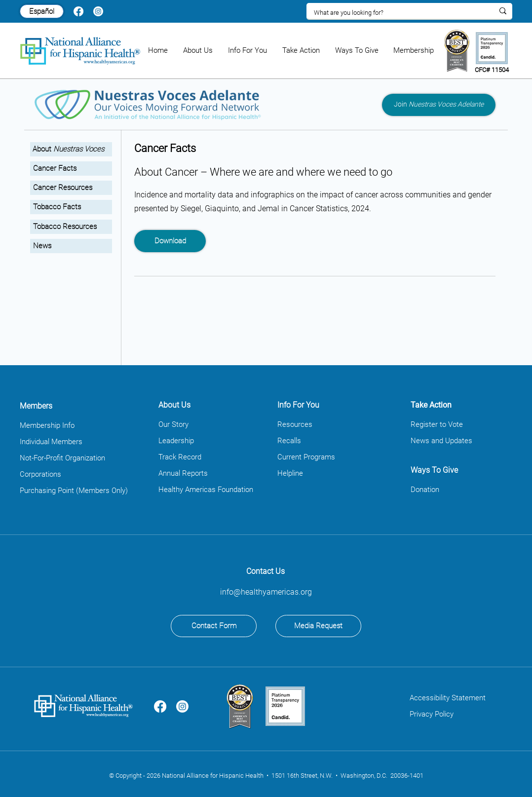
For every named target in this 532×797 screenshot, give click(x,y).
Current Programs (306, 457)
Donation (425, 490)
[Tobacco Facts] (71, 207)
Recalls (289, 441)
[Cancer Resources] (71, 188)
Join (439, 104)
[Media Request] (318, 626)
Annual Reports (183, 473)
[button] (198, 51)
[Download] (170, 241)
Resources (295, 424)
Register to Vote (437, 424)
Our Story (173, 424)
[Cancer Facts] (71, 169)
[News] (71, 246)
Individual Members (51, 442)
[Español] (42, 11)
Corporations (40, 474)
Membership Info (47, 425)
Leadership (176, 441)
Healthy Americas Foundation (206, 490)
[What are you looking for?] (396, 13)
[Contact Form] (214, 626)
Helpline (290, 473)
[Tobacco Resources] (71, 227)
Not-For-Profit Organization (62, 458)
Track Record (180, 457)
